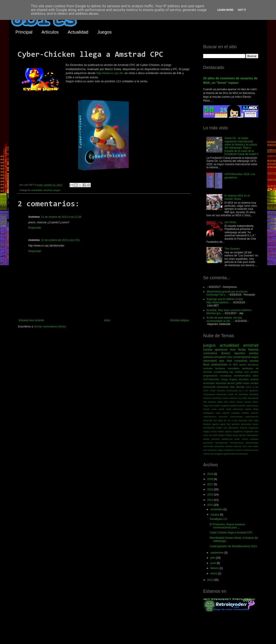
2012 (211, 580)
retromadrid (210, 361)
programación (210, 376)
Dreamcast (221, 394)
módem (221, 435)
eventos (254, 353)
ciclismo (245, 413)
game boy (225, 424)
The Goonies (232, 249)
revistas (229, 446)
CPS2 (213, 391)
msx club (213, 435)
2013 (211, 505)
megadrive (238, 431)
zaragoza (218, 454)
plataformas (227, 439)
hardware (220, 368)
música (229, 435)
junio (214, 563)
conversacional (242, 357)
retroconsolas (252, 443)
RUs (226, 402)
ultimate (240, 387)
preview (254, 372)
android (254, 379)
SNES (217, 406)
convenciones (236, 417)
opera (236, 435)
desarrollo (208, 420)
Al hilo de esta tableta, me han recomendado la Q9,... (224, 319)
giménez (236, 424)
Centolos (221, 391)
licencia (244, 428)
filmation (207, 424)
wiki (212, 454)
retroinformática (242, 376)
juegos (57, 190)
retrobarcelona (237, 443)
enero (214, 573)
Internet (233, 398)
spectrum (221, 350)
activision (242, 406)
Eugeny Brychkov (239, 379)
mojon (255, 357)
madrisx (239, 372)
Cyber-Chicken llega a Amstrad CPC (231, 533)
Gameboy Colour (221, 398)
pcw (247, 372)
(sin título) (230, 222)
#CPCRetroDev (211, 379)
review (208, 350)
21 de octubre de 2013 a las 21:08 (61, 217)
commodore (210, 353)
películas (216, 439)
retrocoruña (209, 387)
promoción (208, 443)
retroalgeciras (221, 443)
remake (254, 383)
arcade (206, 409)
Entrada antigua (179, 320)
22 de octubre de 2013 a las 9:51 (60, 240)
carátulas (235, 413)
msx (233, 350)
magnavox (253, 428)
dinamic (226, 353)
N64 (205, 402)
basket (248, 409)
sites (232, 387)
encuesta (243, 420)
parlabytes (248, 368)
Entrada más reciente (31, 320)
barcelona (253, 365)
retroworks (219, 446)
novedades (233, 368)
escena (254, 361)
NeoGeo (212, 402)
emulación (220, 357)
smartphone (229, 450)
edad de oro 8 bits (228, 420)
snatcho (239, 450)
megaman (249, 431)
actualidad (37, 190)
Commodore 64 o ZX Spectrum (242, 391)
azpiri (229, 409)
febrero (215, 568)
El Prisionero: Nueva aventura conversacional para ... (227, 526)
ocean (246, 383)
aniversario (209, 383)
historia (253, 350)
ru (230, 365)
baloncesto (238, 409)
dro (215, 420)
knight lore (222, 428)
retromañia (208, 446)
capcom (226, 413)
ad (257, 368)
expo (256, 420)
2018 (211, 479)
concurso (223, 417)
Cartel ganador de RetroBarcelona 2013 (233, 546)
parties (206, 439)
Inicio (107, 320)
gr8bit (239, 383)
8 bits (255, 387)
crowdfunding (221, 372)
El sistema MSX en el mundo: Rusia (237, 197)
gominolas (246, 424)
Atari (229, 361)
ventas (206, 454)
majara (206, 431)
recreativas (226, 376)
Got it (242, 10)
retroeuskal (222, 387)
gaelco (216, 424)
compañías (241, 361)
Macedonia (253, 398)
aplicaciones (252, 406)
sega (220, 450)
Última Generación (239, 454)
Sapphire (225, 406)
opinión (242, 435)
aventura (208, 357)
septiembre (217, 553)
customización (252, 417)
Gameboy (243, 394)
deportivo (240, 353)
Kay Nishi (242, 398)
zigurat (227, 454)
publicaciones (219, 365)
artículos (208, 372)
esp (231, 372)
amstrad (48, 190)
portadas (254, 439)
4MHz (249, 387)
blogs (256, 409)
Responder (35, 228)
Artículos (50, 32)
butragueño (209, 413)
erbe (250, 420)
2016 (211, 489)
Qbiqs (220, 402)
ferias (242, 350)
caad (218, 413)
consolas (208, 368)
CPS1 (206, 391)
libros (206, 365)
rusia (250, 446)
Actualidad (78, 32)
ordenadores (252, 435)
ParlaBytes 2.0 (218, 519)
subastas (248, 450)
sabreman (213, 450)
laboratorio (233, 428)
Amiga (224, 379)
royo (244, 446)
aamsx (243, 365)
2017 (211, 484)
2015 (211, 495)
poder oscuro (241, 439)
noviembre (217, 509)
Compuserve (209, 394)
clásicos (255, 413)
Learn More (225, 10)
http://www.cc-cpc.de (110, 73)
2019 (211, 474)
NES (235, 365)
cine (229, 357)
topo (222, 361)
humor (255, 424)
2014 (211, 500)
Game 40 (233, 394)
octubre (215, 515)
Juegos (105, 32)
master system (225, 431)
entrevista (221, 383)
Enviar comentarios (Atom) (50, 327)
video (255, 376)
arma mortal (218, 409)
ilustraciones (209, 428)
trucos (255, 450)
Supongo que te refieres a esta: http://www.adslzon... (225, 301)
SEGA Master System (240, 402)
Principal (24, 32)
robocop (237, 446)
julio (213, 558)
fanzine (231, 383)
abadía (233, 406)
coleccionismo (210, 417)
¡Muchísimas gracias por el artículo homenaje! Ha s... (227, 293)
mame (214, 431)
